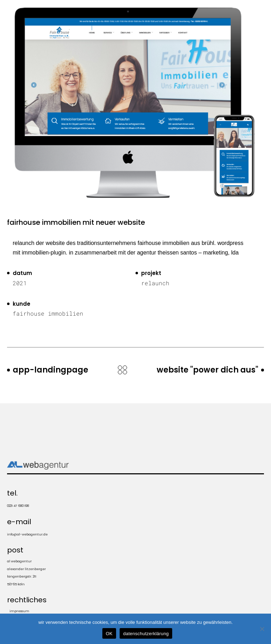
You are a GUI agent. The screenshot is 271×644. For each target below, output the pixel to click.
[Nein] (262, 629)
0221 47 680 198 (18, 506)
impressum (19, 611)
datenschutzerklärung (146, 634)
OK (109, 634)
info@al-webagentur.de (27, 534)
